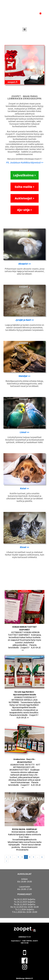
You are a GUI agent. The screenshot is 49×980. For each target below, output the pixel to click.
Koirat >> (24, 488)
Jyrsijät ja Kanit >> (25, 320)
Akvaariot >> (25, 264)
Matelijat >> (24, 376)
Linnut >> (24, 432)
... (14, 857)
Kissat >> (24, 547)
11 (42, 857)
